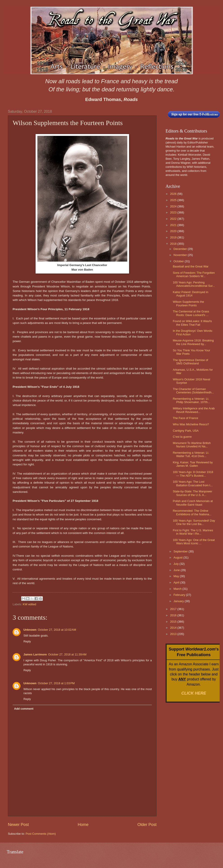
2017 (174, 609)
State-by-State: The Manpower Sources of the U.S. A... (192, 493)
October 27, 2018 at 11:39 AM (67, 654)
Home (83, 825)
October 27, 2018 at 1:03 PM (56, 683)
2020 (174, 231)
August (178, 557)
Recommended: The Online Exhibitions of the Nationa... (192, 512)
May (177, 576)
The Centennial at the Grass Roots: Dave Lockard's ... (191, 313)
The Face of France (185, 418)
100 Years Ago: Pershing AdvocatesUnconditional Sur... (194, 284)
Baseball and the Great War (191, 266)
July (176, 564)
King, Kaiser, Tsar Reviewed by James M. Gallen (193, 464)
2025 (174, 200)
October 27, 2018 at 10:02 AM (57, 630)
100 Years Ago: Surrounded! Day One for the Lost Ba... (194, 522)
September (181, 551)
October (179, 261)
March (178, 589)
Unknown (30, 630)
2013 (174, 634)
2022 (174, 219)
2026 (174, 194)
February (180, 595)
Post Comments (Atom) (41, 834)
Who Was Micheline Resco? (191, 424)
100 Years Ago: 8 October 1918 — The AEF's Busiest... (193, 474)
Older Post (147, 825)
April (177, 582)
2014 (174, 628)
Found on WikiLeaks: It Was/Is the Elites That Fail (192, 323)
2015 (174, 622)
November (181, 255)
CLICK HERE (194, 693)
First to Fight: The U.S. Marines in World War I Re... (193, 532)
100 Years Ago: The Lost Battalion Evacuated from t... (193, 483)
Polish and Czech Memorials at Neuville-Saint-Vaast (193, 503)
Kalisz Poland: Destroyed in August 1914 (190, 294)
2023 (174, 212)
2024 (174, 206)
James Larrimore (35, 654)
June (177, 570)
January (179, 601)
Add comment (24, 709)
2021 (174, 225)
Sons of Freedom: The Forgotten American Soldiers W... (194, 274)
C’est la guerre (182, 437)
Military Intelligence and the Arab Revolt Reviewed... (194, 410)
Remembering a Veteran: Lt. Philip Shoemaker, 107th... (191, 400)
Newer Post (18, 825)
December (181, 249)
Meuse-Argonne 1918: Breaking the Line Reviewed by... (193, 342)
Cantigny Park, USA (186, 431)
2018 (174, 244)
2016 (174, 615)
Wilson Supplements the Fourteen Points (188, 303)
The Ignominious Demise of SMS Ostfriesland (190, 362)
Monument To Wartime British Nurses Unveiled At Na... (192, 445)
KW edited (29, 604)
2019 (174, 237)
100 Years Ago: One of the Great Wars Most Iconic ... (194, 542)
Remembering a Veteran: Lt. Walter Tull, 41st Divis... (191, 454)
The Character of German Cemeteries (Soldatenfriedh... (193, 391)
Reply (27, 641)
